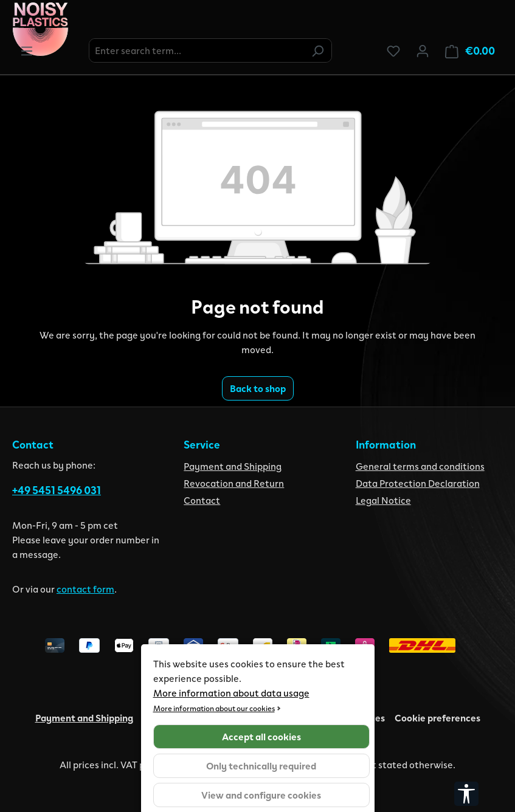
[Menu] (27, 50)
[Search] (317, 50)
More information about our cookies (214, 708)
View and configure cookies (261, 795)
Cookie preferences (437, 717)
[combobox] (197, 50)
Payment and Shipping (233, 466)
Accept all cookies (261, 736)
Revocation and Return (234, 483)
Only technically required (261, 766)
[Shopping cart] (470, 51)
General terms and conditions (420, 466)
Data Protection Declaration (418, 483)
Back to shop (258, 388)
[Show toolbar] (466, 794)
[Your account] (423, 50)
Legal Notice (383, 500)
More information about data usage (231, 693)
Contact (202, 500)
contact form (85, 589)
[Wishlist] (393, 50)
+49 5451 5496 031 (57, 490)
